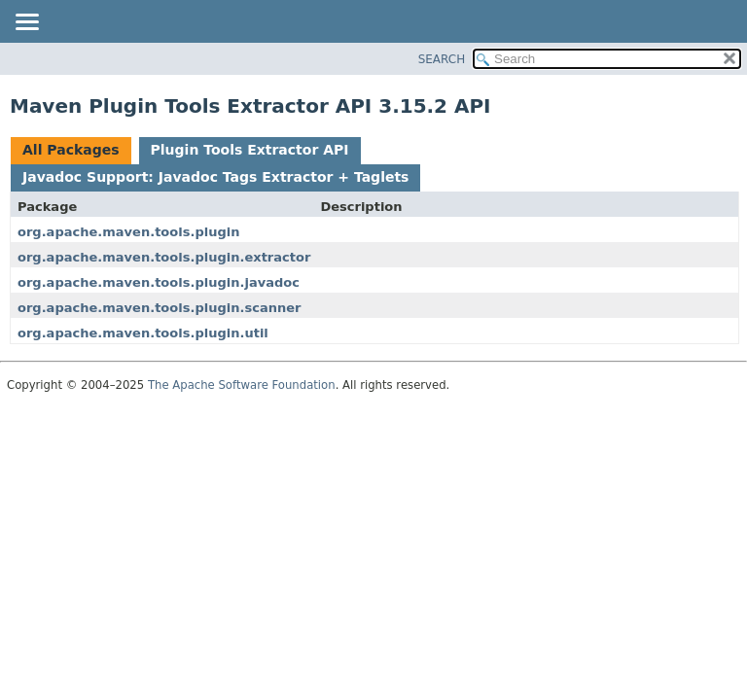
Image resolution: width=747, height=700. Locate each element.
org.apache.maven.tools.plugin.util (143, 333)
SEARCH (442, 59)
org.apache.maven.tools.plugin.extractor (164, 257)
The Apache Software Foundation (242, 385)
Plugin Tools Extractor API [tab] (250, 150)
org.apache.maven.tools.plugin (128, 232)
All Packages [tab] (71, 150)
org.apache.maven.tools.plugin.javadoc (159, 282)
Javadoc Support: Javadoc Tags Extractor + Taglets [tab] (215, 177)
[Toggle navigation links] (26, 23)
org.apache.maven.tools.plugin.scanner (159, 308)
